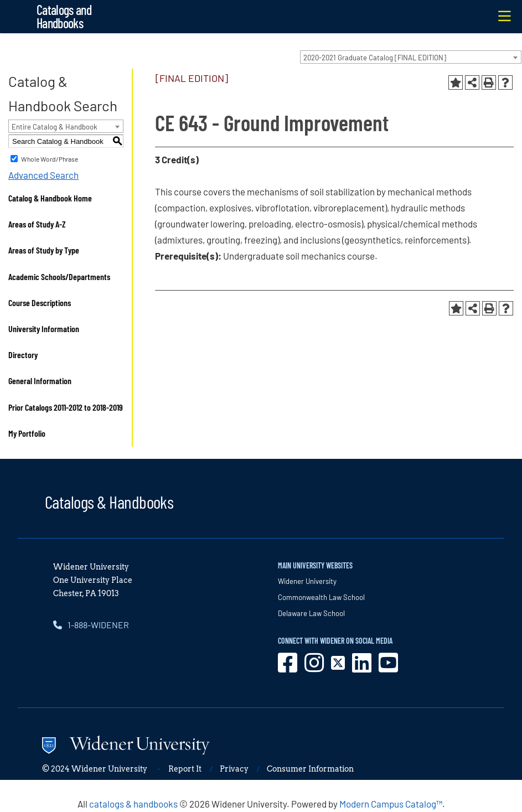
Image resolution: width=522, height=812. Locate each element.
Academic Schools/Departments (59, 276)
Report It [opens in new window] (185, 769)
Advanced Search (43, 175)
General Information (40, 381)
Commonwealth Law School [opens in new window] (321, 597)
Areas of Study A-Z (37, 224)
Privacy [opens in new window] (234, 769)
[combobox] (411, 57)
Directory (23, 355)
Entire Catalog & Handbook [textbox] (55, 127)
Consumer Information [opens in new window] (310, 769)
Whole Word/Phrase (50, 159)
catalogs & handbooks (133, 804)
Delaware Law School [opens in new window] (311, 613)
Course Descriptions (40, 302)
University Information (44, 329)
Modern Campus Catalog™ (391, 804)
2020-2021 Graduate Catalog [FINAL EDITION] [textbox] (375, 58)
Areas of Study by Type (44, 250)
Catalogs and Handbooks (64, 16)
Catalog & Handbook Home (50, 198)
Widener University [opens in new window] (307, 581)
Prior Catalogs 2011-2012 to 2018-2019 (66, 407)
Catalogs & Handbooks (109, 501)
